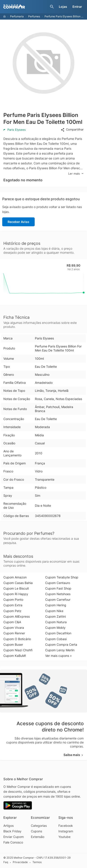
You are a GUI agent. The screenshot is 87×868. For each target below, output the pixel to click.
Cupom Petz (12, 611)
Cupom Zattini (55, 616)
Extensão (38, 837)
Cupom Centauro (58, 583)
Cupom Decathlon (58, 633)
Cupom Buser (13, 644)
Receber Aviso (18, 222)
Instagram (66, 831)
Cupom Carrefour (58, 599)
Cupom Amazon (15, 577)
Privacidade (20, 862)
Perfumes (34, 16)
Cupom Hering (56, 605)
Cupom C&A (12, 622)
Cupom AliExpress (17, 616)
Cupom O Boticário (17, 639)
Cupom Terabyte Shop (62, 577)
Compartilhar (72, 130)
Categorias (39, 826)
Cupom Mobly (55, 628)
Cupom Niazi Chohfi (18, 650)
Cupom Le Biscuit (16, 588)
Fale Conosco (13, 842)
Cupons (36, 831)
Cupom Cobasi (56, 639)
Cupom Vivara (14, 628)
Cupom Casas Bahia (18, 583)
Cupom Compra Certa (61, 644)
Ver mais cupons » (58, 656)
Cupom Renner (14, 633)
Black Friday (12, 831)
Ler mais (76, 174)
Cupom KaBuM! (15, 656)
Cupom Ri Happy (16, 594)
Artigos (8, 826)
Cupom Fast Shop (58, 588)
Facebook (66, 826)
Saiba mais (74, 755)
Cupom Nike (54, 611)
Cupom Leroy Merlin (60, 650)
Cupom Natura (56, 622)
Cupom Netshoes (58, 594)
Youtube (64, 837)
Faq (6, 862)
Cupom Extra (13, 605)
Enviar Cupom (14, 837)
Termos (37, 862)
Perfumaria (17, 16)
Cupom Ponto (13, 599)
